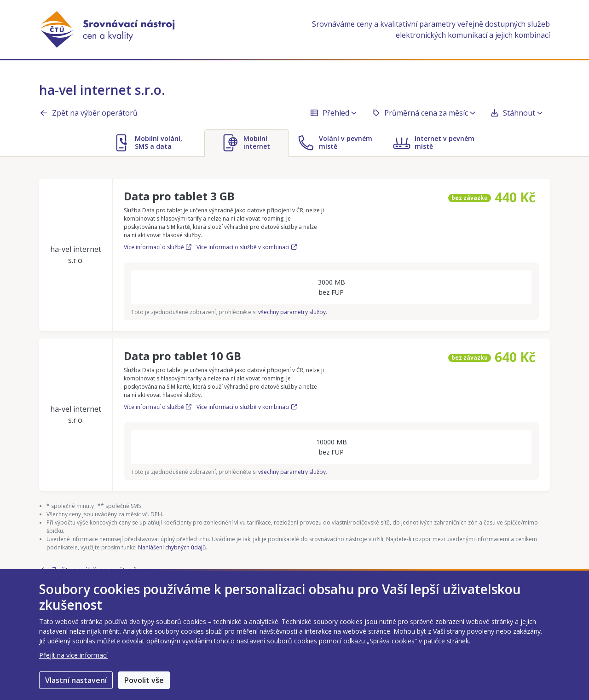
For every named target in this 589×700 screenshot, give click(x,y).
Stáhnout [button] (516, 113)
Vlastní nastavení (76, 680)
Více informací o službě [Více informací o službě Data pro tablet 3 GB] (158, 247)
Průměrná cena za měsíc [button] (423, 113)
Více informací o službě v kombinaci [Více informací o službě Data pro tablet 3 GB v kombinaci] (247, 247)
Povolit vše (144, 680)
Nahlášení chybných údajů (172, 547)
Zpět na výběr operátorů (88, 113)
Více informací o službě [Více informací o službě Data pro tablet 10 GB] (158, 407)
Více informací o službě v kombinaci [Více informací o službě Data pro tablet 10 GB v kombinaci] (247, 407)
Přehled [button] (333, 113)
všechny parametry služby (292, 312)
